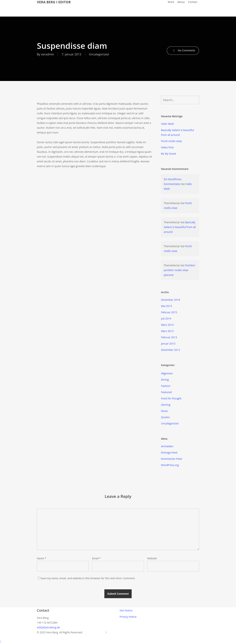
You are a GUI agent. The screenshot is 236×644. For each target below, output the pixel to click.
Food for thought (171, 398)
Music (164, 411)
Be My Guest (169, 154)
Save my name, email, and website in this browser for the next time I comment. (88, 578)
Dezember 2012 (170, 350)
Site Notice (126, 610)
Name (42, 558)
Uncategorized (99, 54)
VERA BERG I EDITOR (54, 2)
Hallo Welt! (167, 124)
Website (152, 558)
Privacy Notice (128, 617)
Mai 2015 (166, 306)
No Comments (183, 51)
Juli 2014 (166, 319)
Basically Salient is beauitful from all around (177, 132)
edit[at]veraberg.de (48, 627)
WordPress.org (170, 465)
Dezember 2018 (170, 300)
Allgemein (167, 373)
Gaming (166, 405)
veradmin (48, 54)
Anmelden (167, 446)
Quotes (165, 417)
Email (96, 558)
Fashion (166, 386)
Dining (165, 380)
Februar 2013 (169, 337)
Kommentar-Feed (171, 459)
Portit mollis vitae (171, 141)
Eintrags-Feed (169, 452)
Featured (166, 392)
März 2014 (167, 325)
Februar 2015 (169, 312)
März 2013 (167, 331)
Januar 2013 (168, 344)
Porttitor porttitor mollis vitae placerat (179, 270)
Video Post (167, 147)
